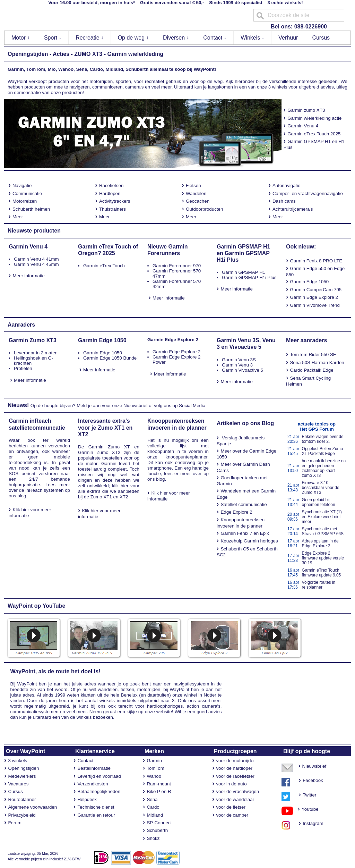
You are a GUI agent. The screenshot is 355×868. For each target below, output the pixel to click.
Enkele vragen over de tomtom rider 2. (323, 439)
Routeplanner (22, 799)
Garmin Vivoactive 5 (243, 370)
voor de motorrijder (235, 761)
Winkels (252, 38)
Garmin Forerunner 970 (177, 266)
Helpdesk (87, 799)
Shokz (153, 838)
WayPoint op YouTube (37, 606)
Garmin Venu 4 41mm (36, 259)
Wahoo (154, 776)
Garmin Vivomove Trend (315, 305)
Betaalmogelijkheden (99, 791)
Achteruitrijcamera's (293, 209)
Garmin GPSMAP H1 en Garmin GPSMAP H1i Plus (243, 253)
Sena (152, 799)
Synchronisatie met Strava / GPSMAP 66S (323, 531)
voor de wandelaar (235, 799)
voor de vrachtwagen (237, 791)
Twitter (309, 795)
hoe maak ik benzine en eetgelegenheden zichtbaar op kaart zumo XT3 (324, 468)
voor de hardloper (234, 768)
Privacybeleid (22, 815)
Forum (15, 823)
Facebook (313, 780)
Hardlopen (110, 193)
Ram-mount (159, 784)
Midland (155, 815)
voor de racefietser (235, 776)
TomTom (155, 768)
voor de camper (232, 815)
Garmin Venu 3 (237, 365)
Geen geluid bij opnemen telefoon (319, 502)
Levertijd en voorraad (99, 776)
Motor (21, 38)
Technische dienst (96, 807)
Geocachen (198, 201)
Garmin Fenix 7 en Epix (245, 533)
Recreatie (90, 38)
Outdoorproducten (204, 209)
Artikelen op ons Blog (245, 423)
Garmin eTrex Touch (104, 266)
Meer (18, 217)
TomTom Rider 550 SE (313, 355)
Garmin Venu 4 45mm (36, 264)
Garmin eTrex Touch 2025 (314, 134)
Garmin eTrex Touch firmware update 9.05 (322, 573)
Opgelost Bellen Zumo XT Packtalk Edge (323, 451)
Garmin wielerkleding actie (314, 118)
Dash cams (284, 201)
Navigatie (22, 186)
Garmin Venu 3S (239, 360)
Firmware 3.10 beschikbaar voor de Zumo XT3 (321, 488)
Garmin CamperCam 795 (316, 290)
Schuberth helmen (31, 209)
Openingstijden (28, 54)
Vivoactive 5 (245, 347)
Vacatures (18, 784)
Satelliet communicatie (244, 504)
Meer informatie (29, 276)
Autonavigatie (287, 186)
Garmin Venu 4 (303, 126)
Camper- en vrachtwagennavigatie (308, 193)
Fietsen (193, 186)
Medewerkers (22, 776)
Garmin (154, 761)
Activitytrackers (115, 201)
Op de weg (133, 38)
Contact (215, 38)
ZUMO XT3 (88, 54)
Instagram (311, 823)
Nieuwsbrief (136, 406)
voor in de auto (231, 784)
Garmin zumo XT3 (304, 110)
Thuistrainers (112, 209)
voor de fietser (231, 807)
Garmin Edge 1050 (309, 282)
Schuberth (157, 830)
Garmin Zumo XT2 (99, 452)
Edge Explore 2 (236, 512)
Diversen (176, 38)
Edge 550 (316, 268)
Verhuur (288, 38)
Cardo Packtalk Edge (311, 370)
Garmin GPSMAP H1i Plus (249, 277)
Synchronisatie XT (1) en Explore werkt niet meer (322, 517)
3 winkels (18, 761)
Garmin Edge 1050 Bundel (110, 358)
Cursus (321, 38)
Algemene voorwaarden (32, 807)
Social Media (192, 406)
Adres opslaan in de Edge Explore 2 (320, 543)
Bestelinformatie (94, 768)
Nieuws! (18, 405)
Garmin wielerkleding (135, 54)
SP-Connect (159, 823)
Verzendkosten (93, 784)
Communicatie (27, 193)
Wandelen (196, 193)
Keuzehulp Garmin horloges (249, 541)
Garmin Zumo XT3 (33, 340)
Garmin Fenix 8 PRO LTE (316, 261)
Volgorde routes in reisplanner (319, 585)
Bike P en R (159, 791)
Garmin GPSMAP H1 (244, 272)
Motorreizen (25, 201)
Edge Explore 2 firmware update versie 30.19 (323, 558)
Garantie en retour (96, 815)
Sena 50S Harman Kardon (317, 363)
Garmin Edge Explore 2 (314, 297)
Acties (61, 54)
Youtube (308, 809)
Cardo (153, 807)
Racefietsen (111, 186)
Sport (53, 38)
